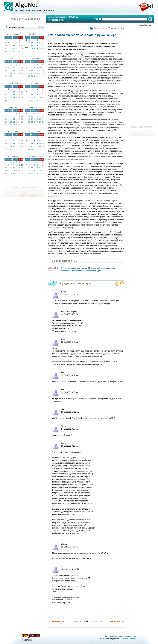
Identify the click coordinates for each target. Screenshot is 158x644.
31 (32, 52)
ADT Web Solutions (128, 639)
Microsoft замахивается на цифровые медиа (81, 271)
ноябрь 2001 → (117, 621)
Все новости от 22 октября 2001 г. (109, 28)
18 (8, 49)
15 (27, 46)
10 (6, 46)
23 (29, 49)
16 (29, 46)
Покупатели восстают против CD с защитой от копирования (88, 268)
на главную (53, 17)
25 (8, 51)
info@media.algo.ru (114, 636)
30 (29, 52)
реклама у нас (130, 636)
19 (11, 49)
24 (6, 51)
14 (17, 46)
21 (17, 49)
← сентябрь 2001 (57, 621)
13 (14, 46)
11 (8, 46)
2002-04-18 (54, 271)
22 (32, 73)
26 (11, 51)
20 (14, 49)
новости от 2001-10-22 (68, 17)
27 (14, 51)
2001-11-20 (54, 268)
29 (27, 52)
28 (17, 51)
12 (11, 46)
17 (6, 49)
